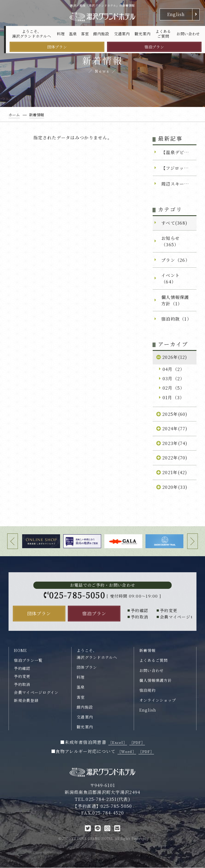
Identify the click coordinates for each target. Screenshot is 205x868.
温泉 (73, 34)
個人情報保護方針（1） (175, 300)
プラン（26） (176, 260)
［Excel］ (118, 743)
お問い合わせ (188, 34)
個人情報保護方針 (156, 681)
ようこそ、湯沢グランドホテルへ (31, 34)
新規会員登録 (26, 700)
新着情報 (147, 651)
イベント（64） (170, 278)
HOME (20, 651)
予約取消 (22, 685)
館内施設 (101, 34)
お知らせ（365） (170, 241)
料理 (61, 34)
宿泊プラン (154, 47)
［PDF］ (137, 743)
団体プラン (57, 47)
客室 (85, 34)
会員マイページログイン (36, 693)
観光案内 (142, 34)
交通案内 (122, 34)
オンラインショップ (158, 700)
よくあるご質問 (163, 34)
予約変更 (22, 677)
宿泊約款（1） (176, 319)
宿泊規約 (147, 690)
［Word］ (127, 752)
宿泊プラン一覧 (28, 660)
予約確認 (22, 669)
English (176, 14)
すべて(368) (174, 223)
